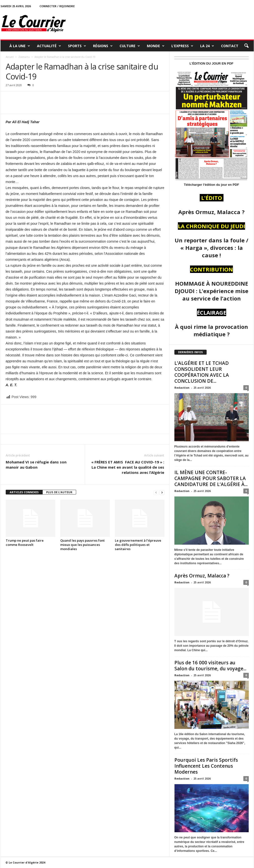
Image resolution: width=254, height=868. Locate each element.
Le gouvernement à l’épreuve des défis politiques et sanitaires (138, 545)
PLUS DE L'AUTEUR (59, 492)
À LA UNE (20, 46)
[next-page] (162, 492)
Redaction (182, 388)
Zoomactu (24, 57)
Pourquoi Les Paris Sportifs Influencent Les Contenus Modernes (206, 766)
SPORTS (77, 46)
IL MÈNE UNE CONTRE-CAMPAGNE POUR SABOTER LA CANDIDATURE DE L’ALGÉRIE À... (211, 478)
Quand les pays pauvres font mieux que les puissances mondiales (82, 545)
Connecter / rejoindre (57, 6)
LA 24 (207, 46)
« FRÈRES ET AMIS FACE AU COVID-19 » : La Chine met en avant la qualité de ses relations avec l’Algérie (128, 467)
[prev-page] (156, 492)
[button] (246, 46)
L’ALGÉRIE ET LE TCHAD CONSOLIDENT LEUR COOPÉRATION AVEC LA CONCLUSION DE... (202, 372)
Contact (230, 46)
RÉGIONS (103, 46)
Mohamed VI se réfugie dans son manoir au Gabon (36, 465)
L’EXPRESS (182, 46)
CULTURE (130, 46)
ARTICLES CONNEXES (24, 492)
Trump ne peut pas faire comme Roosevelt (25, 543)
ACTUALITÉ (49, 46)
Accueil (10, 57)
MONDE (156, 46)
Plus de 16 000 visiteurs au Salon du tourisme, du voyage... (210, 666)
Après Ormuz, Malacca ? (202, 576)
